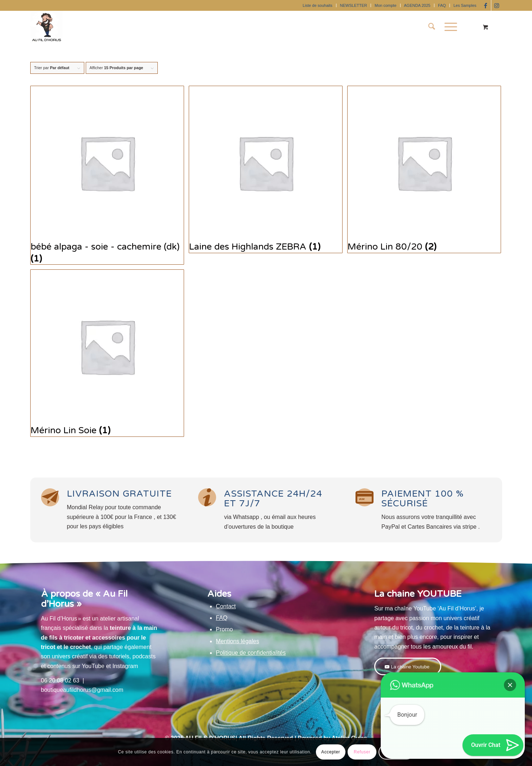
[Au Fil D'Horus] (46, 27)
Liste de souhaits (318, 5)
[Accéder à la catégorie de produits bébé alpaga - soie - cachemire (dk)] (107, 175)
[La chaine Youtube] (408, 667)
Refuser (362, 752)
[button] (510, 685)
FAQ (442, 5)
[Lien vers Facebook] (486, 5)
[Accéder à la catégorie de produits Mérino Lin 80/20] (424, 169)
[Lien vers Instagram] (497, 5)
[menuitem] (318, 5)
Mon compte (386, 5)
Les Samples (465, 5)
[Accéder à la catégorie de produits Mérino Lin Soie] (107, 353)
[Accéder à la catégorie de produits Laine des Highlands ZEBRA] (266, 169)
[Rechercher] (432, 27)
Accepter (331, 752)
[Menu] (448, 27)
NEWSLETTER (354, 5)
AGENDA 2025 (417, 5)
